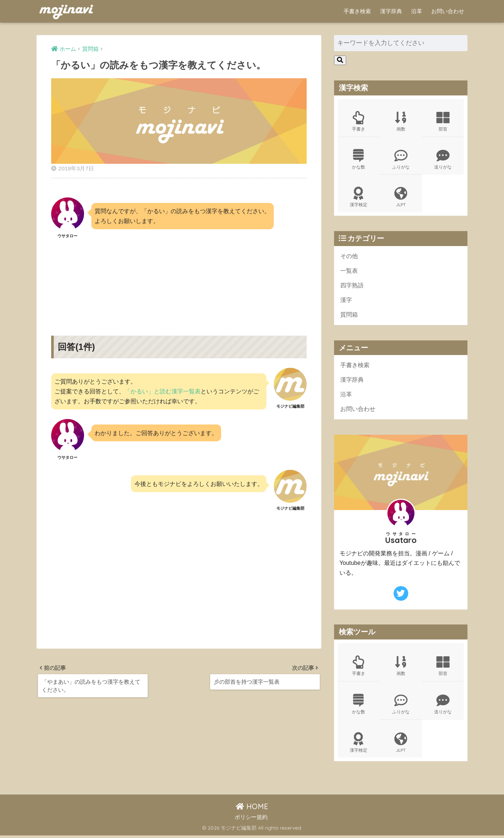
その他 (350, 257)
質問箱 (350, 316)
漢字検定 (359, 198)
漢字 (346, 302)
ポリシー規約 (251, 820)
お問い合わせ (448, 11)
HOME (252, 809)
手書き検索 (357, 11)
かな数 (359, 160)
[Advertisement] (179, 281)
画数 (401, 121)
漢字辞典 (391, 11)
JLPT (401, 198)
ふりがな (401, 160)
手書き (359, 121)
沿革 (417, 11)
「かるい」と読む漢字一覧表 (163, 391)
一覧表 (350, 272)
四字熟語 (353, 287)
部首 (443, 121)
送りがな (443, 160)
